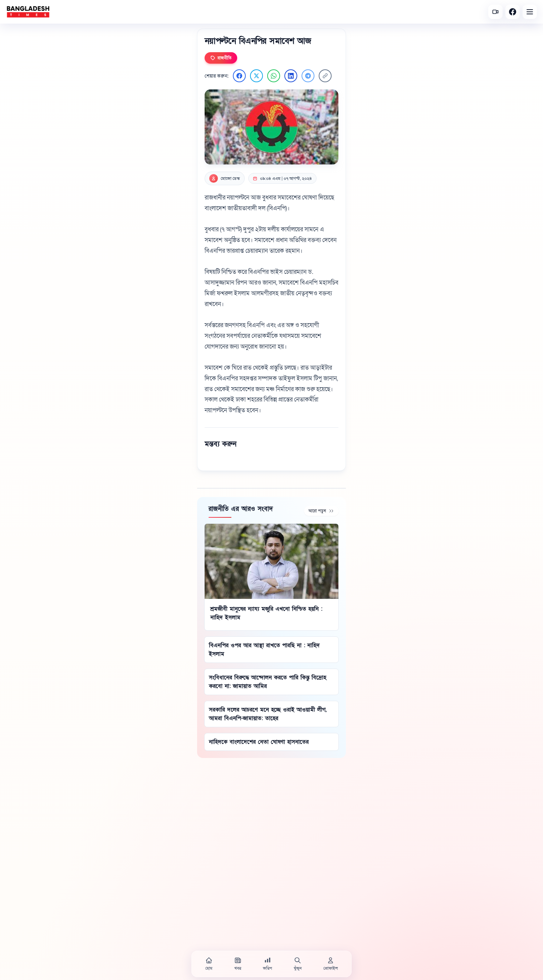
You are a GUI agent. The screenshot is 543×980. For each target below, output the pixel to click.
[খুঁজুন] (298, 964)
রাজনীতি (221, 58)
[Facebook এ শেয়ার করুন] (239, 76)
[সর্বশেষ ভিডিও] (495, 12)
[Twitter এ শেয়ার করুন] (256, 76)
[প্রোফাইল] (331, 964)
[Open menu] (530, 12)
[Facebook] (513, 12)
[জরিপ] (268, 964)
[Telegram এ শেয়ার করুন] (308, 76)
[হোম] (209, 964)
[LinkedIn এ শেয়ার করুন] (291, 76)
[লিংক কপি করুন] (325, 76)
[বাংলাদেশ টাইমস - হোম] (28, 12)
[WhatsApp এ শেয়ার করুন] (274, 76)
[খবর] (238, 964)
